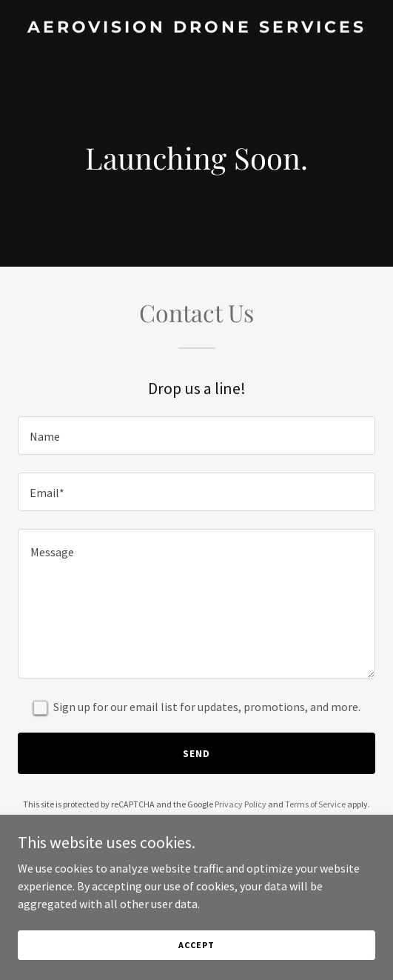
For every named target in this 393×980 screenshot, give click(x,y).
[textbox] (196, 436)
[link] (196, 28)
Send (196, 753)
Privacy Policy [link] (241, 804)
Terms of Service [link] (315, 804)
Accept (196, 945)
